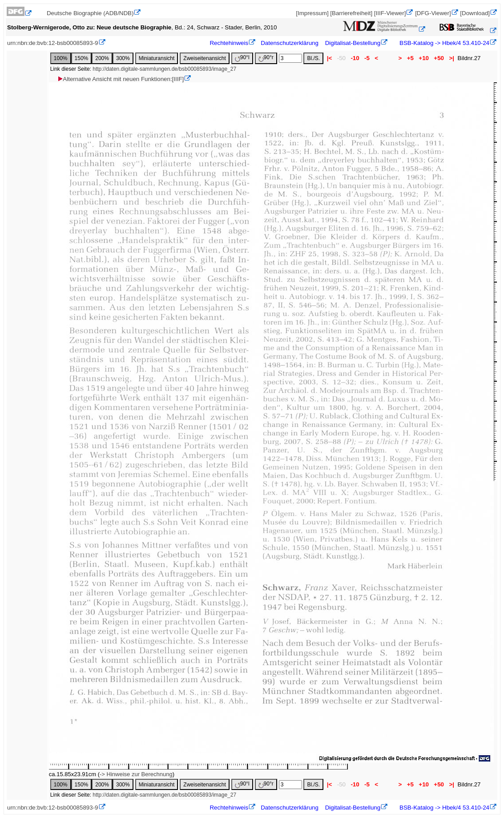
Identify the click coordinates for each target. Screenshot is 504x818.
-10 (355, 58)
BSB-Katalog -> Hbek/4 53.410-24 (444, 43)
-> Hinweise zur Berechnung (136, 774)
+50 (439, 58)
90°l (242, 58)
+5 (410, 58)
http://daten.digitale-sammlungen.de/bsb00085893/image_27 (164, 69)
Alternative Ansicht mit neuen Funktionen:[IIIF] (120, 79)
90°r (266, 58)
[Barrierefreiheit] (351, 13)
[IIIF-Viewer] (390, 13)
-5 (367, 58)
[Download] (475, 13)
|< (329, 58)
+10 (424, 58)
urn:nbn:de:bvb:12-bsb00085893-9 (53, 43)
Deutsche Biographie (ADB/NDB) (90, 13)
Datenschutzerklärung (290, 43)
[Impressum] (312, 13)
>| (452, 58)
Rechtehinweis (229, 43)
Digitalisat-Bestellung (353, 43)
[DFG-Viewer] (433, 13)
